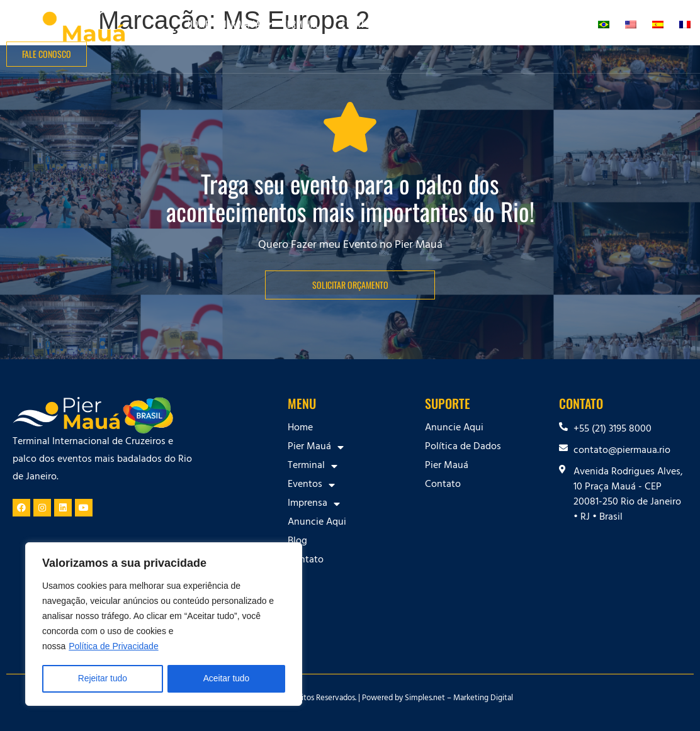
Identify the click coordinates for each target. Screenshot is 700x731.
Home (199, 24)
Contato (568, 24)
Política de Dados (463, 447)
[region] (164, 625)
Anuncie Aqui (485, 24)
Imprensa (423, 24)
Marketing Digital (483, 699)
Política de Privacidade (113, 647)
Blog (532, 24)
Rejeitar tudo (102, 679)
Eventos (365, 24)
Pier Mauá (246, 24)
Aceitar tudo (226, 679)
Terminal (308, 24)
